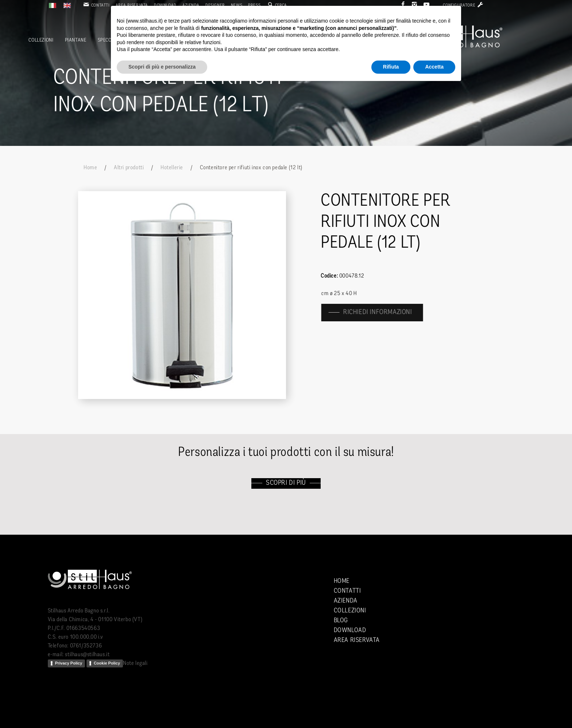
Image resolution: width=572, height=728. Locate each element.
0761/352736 (86, 646)
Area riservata (357, 640)
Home (90, 168)
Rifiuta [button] (391, 67)
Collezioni (41, 40)
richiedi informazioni (382, 312)
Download (350, 630)
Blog (341, 621)
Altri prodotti (129, 168)
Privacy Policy (69, 663)
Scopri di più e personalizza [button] (162, 67)
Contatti (96, 5)
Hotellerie (172, 168)
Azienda (346, 601)
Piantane (76, 40)
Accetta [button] (434, 67)
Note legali (135, 663)
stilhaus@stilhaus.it (87, 655)
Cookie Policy (107, 663)
